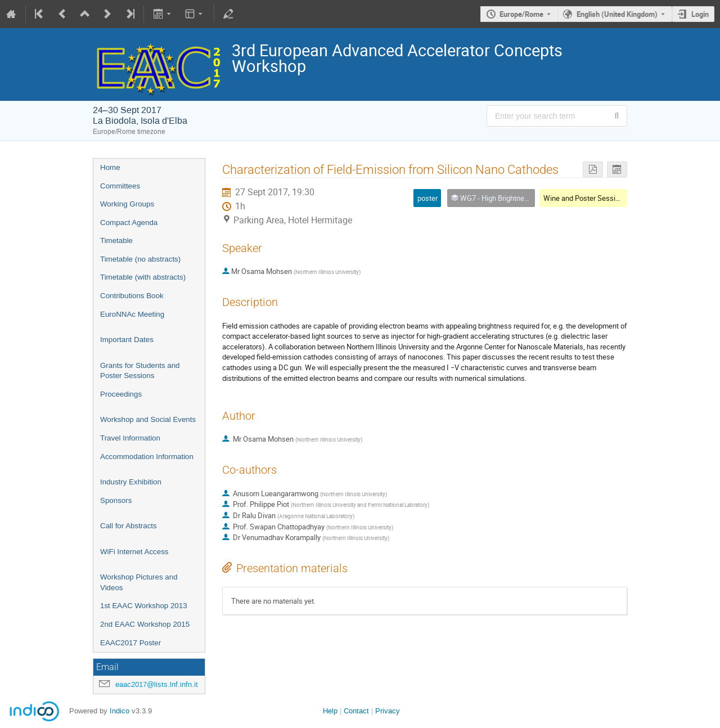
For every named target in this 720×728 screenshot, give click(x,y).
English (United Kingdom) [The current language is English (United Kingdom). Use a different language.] (617, 14)
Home (110, 167)
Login (700, 14)
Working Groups (127, 204)
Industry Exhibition (131, 482)
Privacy (388, 711)
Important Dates (127, 340)
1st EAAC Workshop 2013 (144, 606)
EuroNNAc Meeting (132, 314)
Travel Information (130, 438)
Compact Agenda (129, 223)
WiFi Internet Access (134, 552)
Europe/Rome (521, 14)
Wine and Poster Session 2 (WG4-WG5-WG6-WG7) (624, 198)
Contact (356, 711)
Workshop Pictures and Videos (139, 582)
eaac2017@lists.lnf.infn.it (157, 684)
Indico (120, 711)
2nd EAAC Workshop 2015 (145, 624)
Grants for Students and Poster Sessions (140, 371)
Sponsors (116, 500)
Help (330, 711)
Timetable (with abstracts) (143, 277)
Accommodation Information (147, 457)
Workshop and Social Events (148, 419)
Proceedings (121, 394)
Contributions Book (132, 296)
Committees (120, 186)
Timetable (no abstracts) (140, 259)
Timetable (116, 241)
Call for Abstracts (129, 526)
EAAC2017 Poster (130, 643)
